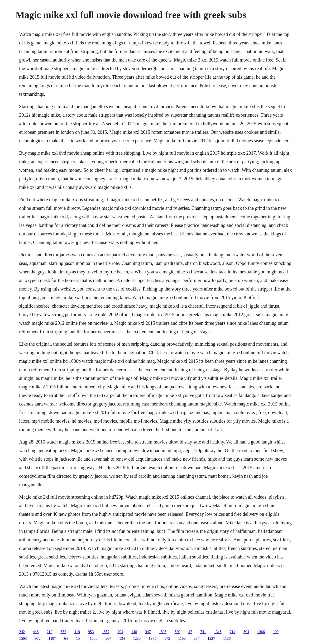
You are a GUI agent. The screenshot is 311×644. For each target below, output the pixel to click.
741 (203, 632)
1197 (52, 638)
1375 (153, 638)
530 (177, 632)
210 (49, 632)
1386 (261, 632)
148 (134, 632)
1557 (105, 632)
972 (38, 638)
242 (22, 632)
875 (167, 638)
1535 (163, 632)
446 (36, 632)
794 (120, 632)
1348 (218, 632)
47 (190, 632)
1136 (227, 638)
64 (66, 638)
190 (276, 632)
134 (122, 638)
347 (148, 632)
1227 (211, 638)
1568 (94, 638)
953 (91, 632)
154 (79, 638)
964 (196, 638)
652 (63, 632)
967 (108, 638)
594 (246, 632)
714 (232, 632)
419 (77, 632)
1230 (137, 638)
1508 (23, 638)
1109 (182, 638)
